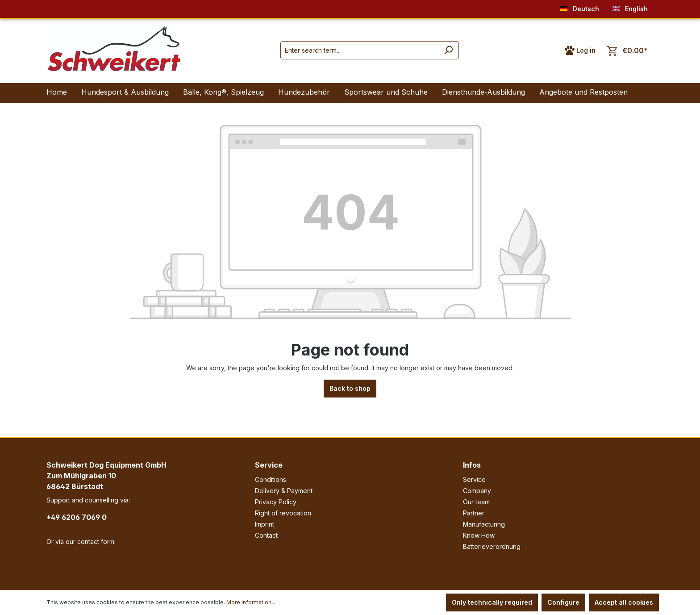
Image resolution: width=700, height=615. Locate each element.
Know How (479, 535)
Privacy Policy (276, 502)
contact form (96, 542)
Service (269, 465)
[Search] (448, 50)
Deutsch (580, 7)
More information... (251, 602)
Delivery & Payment (284, 491)
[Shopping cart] (627, 51)
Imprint (265, 524)
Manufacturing (484, 524)
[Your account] (580, 50)
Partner (474, 513)
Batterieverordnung (492, 546)
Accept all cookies (624, 602)
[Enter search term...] (359, 50)
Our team (476, 502)
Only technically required (492, 602)
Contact (266, 535)
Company (477, 491)
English (630, 7)
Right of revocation (283, 513)
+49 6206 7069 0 (77, 517)
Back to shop (350, 388)
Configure (563, 602)
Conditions (271, 479)
